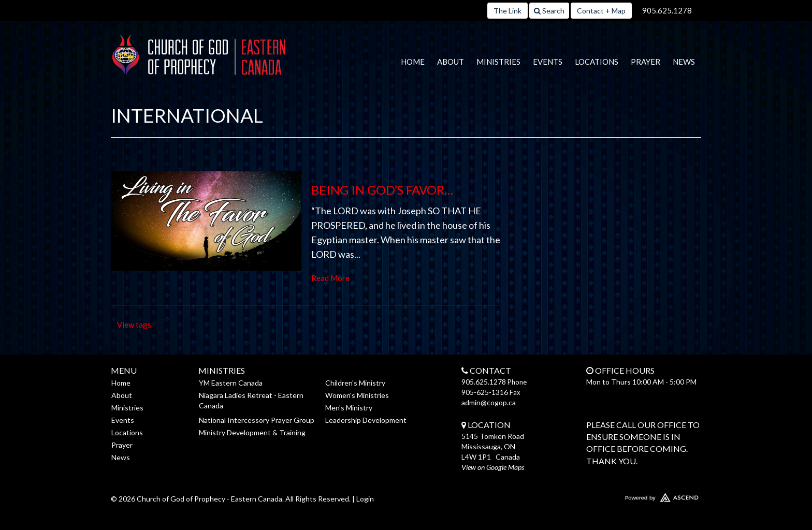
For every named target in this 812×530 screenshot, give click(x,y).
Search (549, 11)
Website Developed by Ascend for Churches (631, 495)
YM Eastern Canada (231, 383)
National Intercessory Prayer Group (257, 420)
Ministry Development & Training (252, 432)
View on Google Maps (493, 467)
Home (413, 62)
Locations (597, 62)
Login (365, 499)
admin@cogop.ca (489, 402)
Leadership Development (366, 420)
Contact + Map (601, 11)
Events (548, 62)
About (451, 62)
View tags (134, 325)
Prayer (646, 62)
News (684, 62)
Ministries (498, 62)
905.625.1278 (667, 10)
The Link (508, 11)
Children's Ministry (355, 383)
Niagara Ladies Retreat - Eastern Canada (251, 400)
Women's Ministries (357, 395)
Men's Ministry (349, 408)
